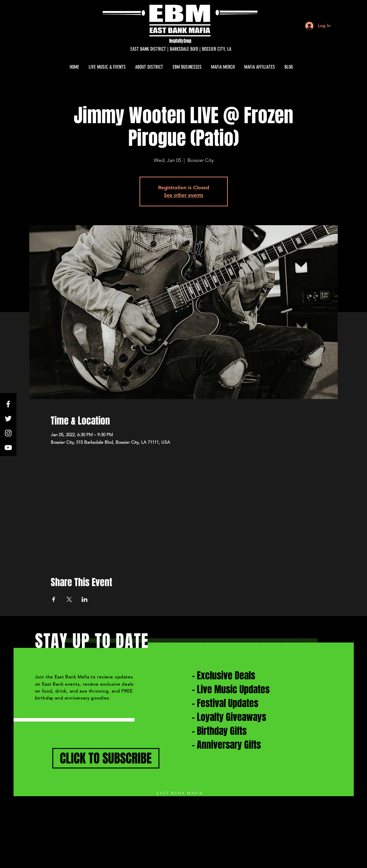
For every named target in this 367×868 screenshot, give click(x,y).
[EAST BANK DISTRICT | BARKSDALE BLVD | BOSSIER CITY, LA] (181, 49)
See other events (183, 195)
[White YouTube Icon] (8, 448)
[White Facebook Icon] (8, 404)
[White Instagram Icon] (8, 433)
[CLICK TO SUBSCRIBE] (106, 758)
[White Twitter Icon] (8, 419)
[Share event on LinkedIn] (85, 599)
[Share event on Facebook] (54, 599)
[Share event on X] (69, 599)
